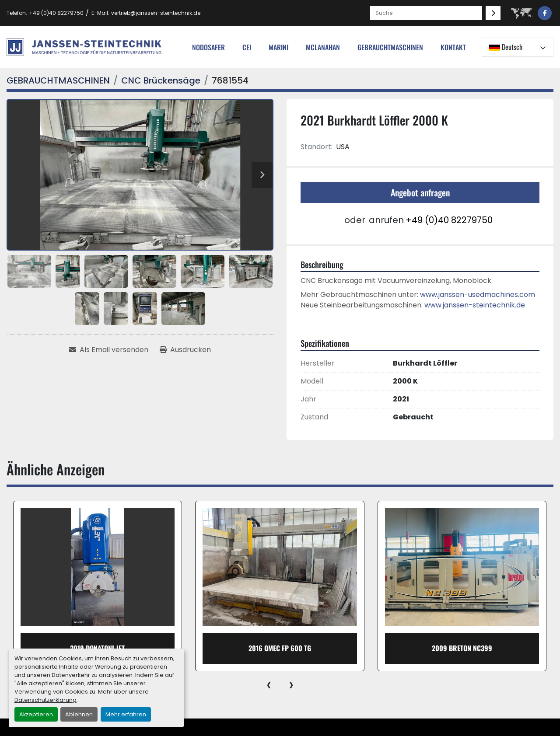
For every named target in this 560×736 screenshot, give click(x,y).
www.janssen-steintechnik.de (475, 305)
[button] (390, 47)
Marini (278, 47)
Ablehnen (79, 714)
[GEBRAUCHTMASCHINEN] (58, 80)
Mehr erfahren (126, 714)
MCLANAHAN (323, 47)
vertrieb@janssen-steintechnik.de (156, 13)
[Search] (426, 13)
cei (247, 47)
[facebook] (545, 13)
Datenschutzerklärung (45, 700)
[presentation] (269, 684)
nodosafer (208, 47)
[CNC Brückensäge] (161, 80)
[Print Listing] (185, 350)
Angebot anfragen (420, 192)
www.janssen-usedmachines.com (478, 295)
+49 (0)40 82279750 (56, 13)
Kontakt (453, 47)
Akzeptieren (36, 714)
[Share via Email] (109, 350)
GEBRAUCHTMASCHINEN (390, 47)
